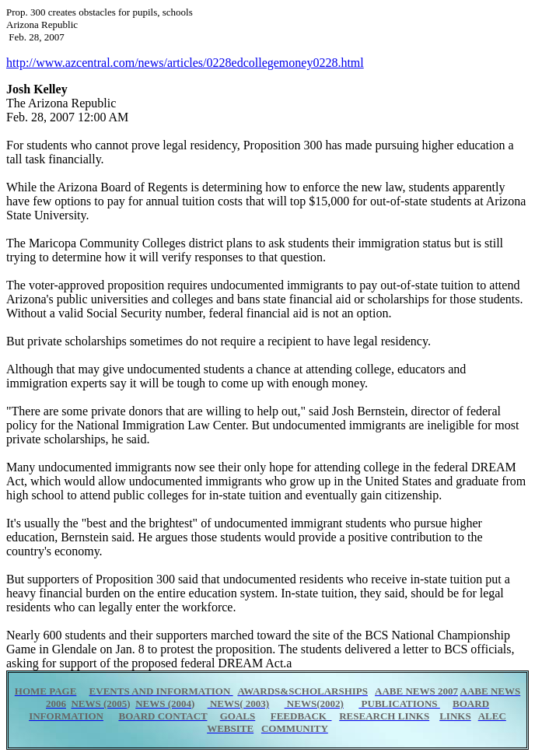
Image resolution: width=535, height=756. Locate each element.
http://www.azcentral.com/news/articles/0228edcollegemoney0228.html (185, 63)
